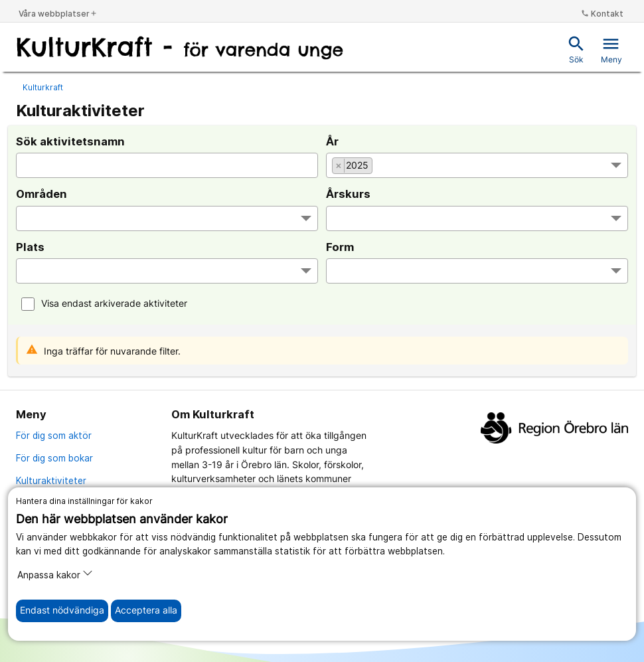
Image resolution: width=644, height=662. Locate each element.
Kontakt (602, 14)
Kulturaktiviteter (51, 481)
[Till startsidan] (180, 48)
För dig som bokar (54, 458)
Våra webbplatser (58, 14)
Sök (576, 49)
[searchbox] (382, 167)
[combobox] (477, 165)
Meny (611, 49)
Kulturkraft (43, 87)
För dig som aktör (54, 436)
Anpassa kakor (55, 574)
